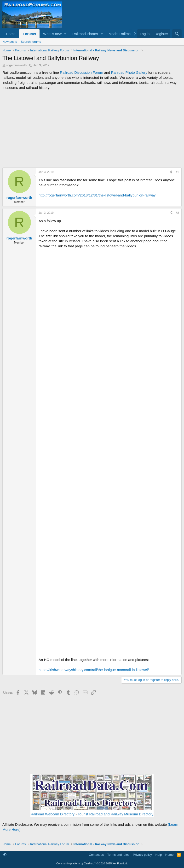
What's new (52, 34)
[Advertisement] (92, 129)
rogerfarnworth (17, 65)
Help (159, 855)
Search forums (31, 42)
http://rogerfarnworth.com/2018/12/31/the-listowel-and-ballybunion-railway (97, 195)
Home (11, 34)
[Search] (177, 34)
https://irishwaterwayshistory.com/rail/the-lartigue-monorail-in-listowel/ (94, 670)
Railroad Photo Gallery (129, 72)
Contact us (96, 855)
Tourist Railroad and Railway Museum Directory (115, 814)
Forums (29, 34)
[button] (65, 34)
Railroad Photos (85, 34)
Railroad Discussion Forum (81, 72)
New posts (10, 42)
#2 (177, 213)
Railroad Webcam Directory (53, 814)
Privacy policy (142, 855)
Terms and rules (118, 855)
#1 (177, 172)
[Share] (171, 172)
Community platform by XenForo (92, 863)
